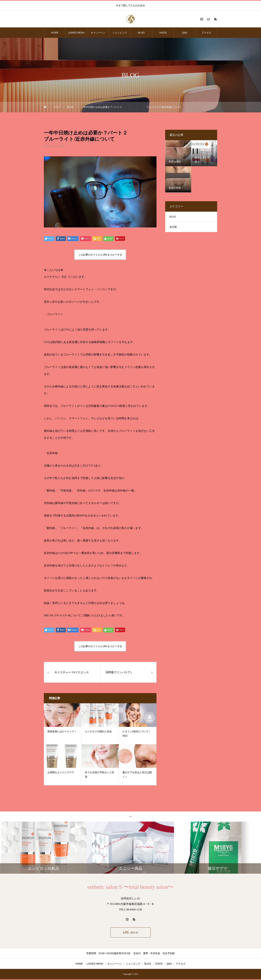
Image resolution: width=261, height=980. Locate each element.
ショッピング (120, 33)
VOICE (163, 33)
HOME (55, 33)
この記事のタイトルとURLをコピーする (100, 255)
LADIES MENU (76, 33)
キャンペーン (98, 33)
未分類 (173, 227)
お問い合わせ (130, 933)
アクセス (206, 33)
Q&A (185, 33)
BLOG (141, 33)
